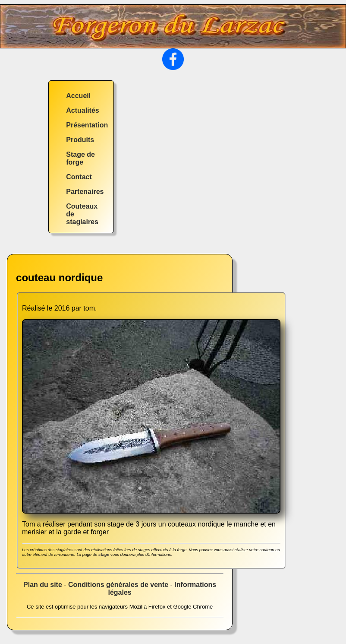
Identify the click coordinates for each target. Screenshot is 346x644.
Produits (80, 140)
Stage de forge (80, 158)
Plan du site (43, 585)
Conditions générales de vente (118, 585)
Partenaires (85, 192)
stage (104, 554)
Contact (79, 177)
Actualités (82, 110)
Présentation (87, 125)
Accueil (78, 96)
